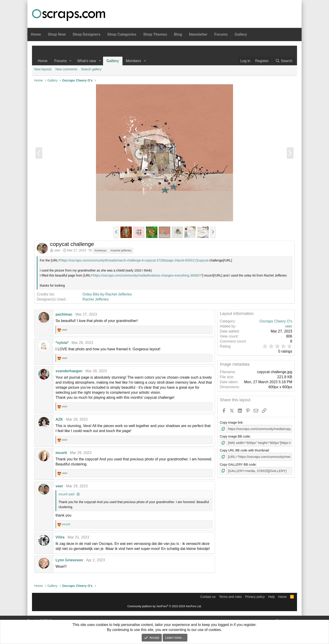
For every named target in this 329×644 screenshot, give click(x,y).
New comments (66, 69)
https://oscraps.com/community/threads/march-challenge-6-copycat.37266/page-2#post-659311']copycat (134, 260)
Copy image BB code (235, 436)
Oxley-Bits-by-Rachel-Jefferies (107, 294)
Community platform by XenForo (165, 606)
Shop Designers (87, 34)
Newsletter (198, 34)
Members (134, 61)
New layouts (43, 69)
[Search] (284, 61)
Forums (221, 34)
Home (36, 34)
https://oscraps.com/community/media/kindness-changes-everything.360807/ (147, 275)
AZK (59, 419)
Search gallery (91, 69)
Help (272, 597)
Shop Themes (155, 34)
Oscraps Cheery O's (276, 321)
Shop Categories (122, 34)
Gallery (241, 34)
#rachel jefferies (121, 250)
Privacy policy (255, 597)
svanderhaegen (69, 371)
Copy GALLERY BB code (238, 464)
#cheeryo (100, 250)
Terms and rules (231, 597)
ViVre (60, 537)
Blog (178, 34)
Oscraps (69, 15)
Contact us (208, 597)
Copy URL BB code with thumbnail (244, 450)
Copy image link (231, 422)
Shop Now (57, 34)
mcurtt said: (67, 494)
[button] (70, 61)
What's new (87, 61)
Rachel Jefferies (96, 299)
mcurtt (61, 453)
